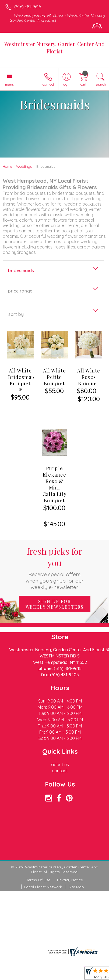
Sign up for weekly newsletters (55, 590)
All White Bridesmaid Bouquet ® (22, 380)
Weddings (24, 166)
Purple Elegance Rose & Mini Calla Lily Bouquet (55, 470)
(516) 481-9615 (28, 7)
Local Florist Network (43, 872)
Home (7, 166)
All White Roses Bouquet (89, 377)
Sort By (16, 314)
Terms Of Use (38, 865)
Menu (10, 85)
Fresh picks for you (55, 553)
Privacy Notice (70, 865)
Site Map (76, 872)
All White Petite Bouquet (55, 377)
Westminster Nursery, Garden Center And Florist (55, 47)
